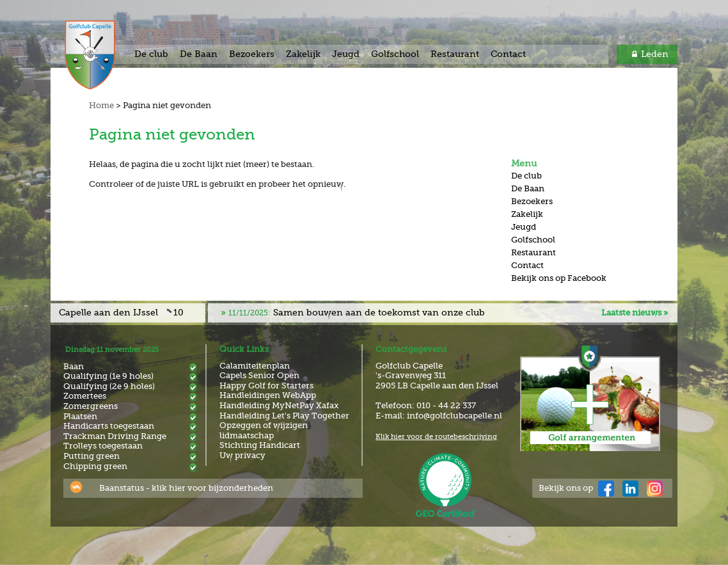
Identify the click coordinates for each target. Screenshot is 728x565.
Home (101, 105)
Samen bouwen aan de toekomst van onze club (357, 312)
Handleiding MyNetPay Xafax (279, 405)
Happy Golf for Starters (266, 386)
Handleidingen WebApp (268, 395)
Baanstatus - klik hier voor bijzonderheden (186, 488)
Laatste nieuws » (635, 313)
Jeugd (346, 54)
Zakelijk (303, 54)
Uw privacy (242, 455)
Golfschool (395, 54)
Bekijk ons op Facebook (559, 278)
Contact (508, 54)
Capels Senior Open (259, 375)
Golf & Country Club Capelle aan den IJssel (104, 55)
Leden (655, 54)
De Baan (199, 54)
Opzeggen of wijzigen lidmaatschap (264, 430)
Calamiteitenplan (255, 366)
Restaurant (455, 54)
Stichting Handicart (260, 445)
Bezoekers (252, 54)
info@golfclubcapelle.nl (455, 416)
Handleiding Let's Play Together (284, 416)
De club (151, 54)
